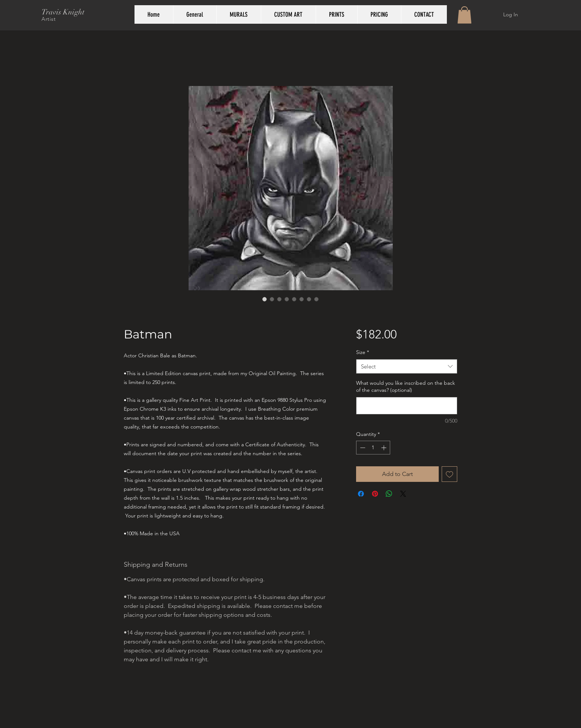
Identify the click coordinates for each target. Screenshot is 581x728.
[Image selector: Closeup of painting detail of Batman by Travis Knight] (279, 299)
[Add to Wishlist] (449, 474)
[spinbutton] (373, 448)
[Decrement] (362, 448)
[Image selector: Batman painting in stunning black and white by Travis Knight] (265, 299)
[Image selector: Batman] (309, 299)
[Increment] (384, 448)
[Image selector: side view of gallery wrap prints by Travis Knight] (294, 299)
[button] (464, 15)
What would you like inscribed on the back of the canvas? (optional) (406, 387)
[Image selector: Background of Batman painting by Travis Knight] (287, 299)
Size (363, 352)
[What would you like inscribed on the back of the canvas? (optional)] (407, 406)
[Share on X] (403, 494)
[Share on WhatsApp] (389, 494)
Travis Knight (63, 12)
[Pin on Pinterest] (375, 494)
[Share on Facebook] (361, 494)
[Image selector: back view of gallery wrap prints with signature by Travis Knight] (302, 299)
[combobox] (407, 366)
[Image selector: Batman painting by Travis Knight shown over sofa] (272, 299)
